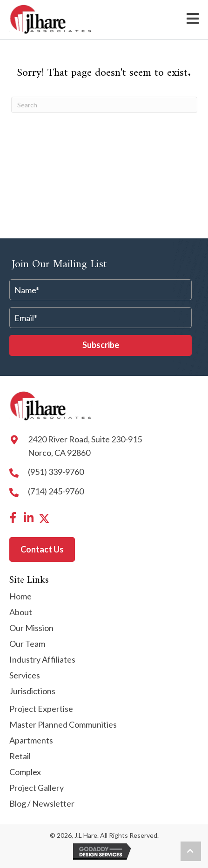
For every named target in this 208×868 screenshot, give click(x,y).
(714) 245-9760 (56, 491)
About (21, 612)
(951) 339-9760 (56, 472)
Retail (20, 756)
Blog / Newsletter (42, 804)
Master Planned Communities (63, 725)
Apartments (31, 741)
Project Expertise (41, 709)
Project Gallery (37, 788)
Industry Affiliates (42, 660)
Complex (25, 772)
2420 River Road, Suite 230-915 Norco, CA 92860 (85, 446)
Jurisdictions (32, 691)
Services (25, 676)
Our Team (27, 644)
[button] (101, 345)
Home (20, 597)
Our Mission (31, 628)
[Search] (104, 105)
